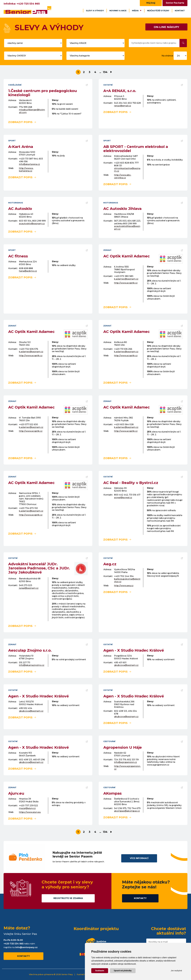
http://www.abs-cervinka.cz (123, 176)
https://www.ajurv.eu (30, 812)
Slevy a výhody (95, 11)
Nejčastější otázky (158, 11)
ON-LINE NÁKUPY (166, 27)
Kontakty (140, 898)
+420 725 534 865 (28, 4)
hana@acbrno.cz (28, 271)
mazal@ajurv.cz (27, 808)
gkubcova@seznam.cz (126, 665)
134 (105, 72)
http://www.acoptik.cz (126, 283)
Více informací (139, 858)
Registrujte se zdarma (68, 898)
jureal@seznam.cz (29, 588)
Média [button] (137, 11)
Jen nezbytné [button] (176, 971)
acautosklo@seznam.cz (32, 224)
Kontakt (180, 11)
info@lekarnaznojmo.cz (32, 665)
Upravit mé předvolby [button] (123, 971)
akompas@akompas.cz (127, 811)
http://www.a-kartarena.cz (26, 170)
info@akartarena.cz (29, 164)
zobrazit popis (22, 122)
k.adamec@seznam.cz (126, 279)
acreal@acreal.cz (123, 498)
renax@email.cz (123, 106)
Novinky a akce (118, 11)
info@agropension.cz (125, 762)
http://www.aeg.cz (124, 586)
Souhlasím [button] (100, 971)
